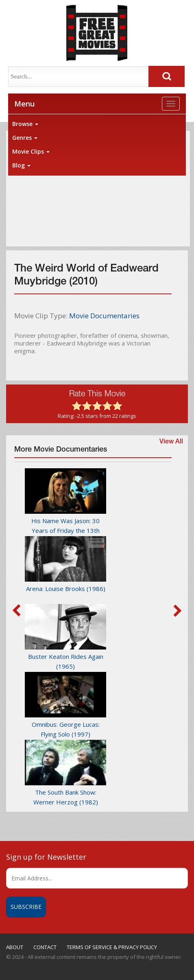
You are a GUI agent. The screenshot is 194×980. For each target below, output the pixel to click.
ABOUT (15, 947)
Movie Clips (31, 151)
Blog (21, 165)
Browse (25, 124)
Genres (25, 138)
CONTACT (45, 947)
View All (171, 442)
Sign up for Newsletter (46, 857)
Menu (24, 104)
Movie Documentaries (104, 316)
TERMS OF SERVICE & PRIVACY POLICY (112, 947)
